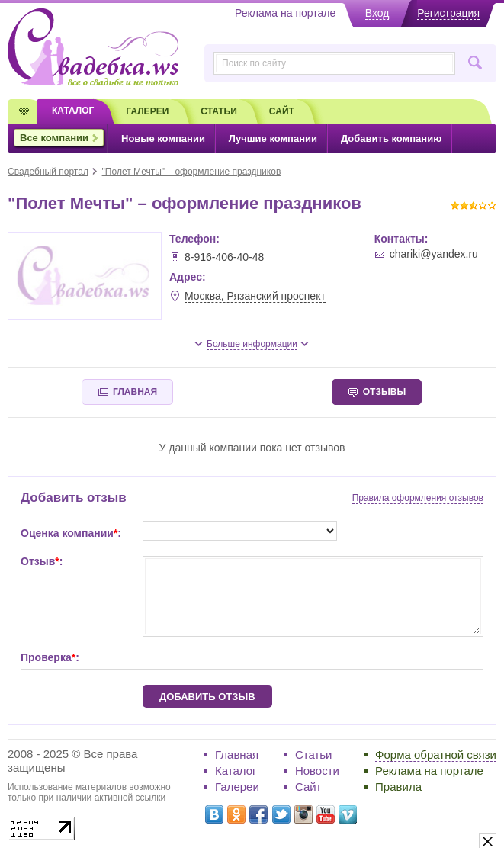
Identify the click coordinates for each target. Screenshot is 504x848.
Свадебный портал (48, 172)
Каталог (236, 771)
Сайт (308, 787)
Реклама (285, 13)
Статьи (314, 755)
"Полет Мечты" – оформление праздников (192, 172)
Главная (237, 755)
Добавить (391, 138)
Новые (163, 138)
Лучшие (273, 138)
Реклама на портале (429, 771)
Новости (317, 771)
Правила (398, 787)
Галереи (237, 787)
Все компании (54, 138)
